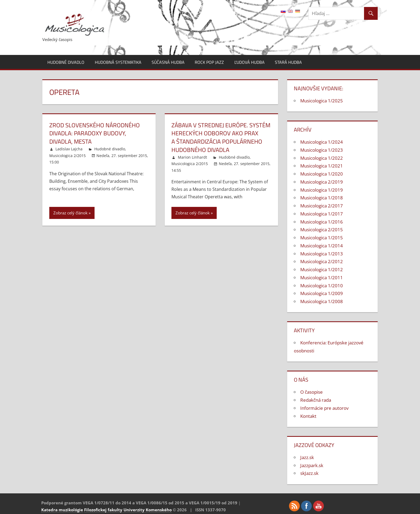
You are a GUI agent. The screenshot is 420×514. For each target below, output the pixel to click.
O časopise (312, 392)
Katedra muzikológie (62, 510)
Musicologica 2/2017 (322, 206)
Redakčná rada (316, 400)
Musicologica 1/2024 (322, 142)
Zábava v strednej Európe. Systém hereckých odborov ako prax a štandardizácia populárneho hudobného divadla (221, 137)
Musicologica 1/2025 (322, 101)
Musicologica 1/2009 (322, 293)
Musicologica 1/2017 (322, 214)
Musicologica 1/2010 (322, 286)
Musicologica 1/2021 (322, 166)
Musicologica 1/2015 (322, 238)
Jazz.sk (307, 457)
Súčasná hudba (168, 62)
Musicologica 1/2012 (322, 269)
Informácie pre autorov (324, 408)
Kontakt (308, 416)
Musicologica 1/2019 (322, 190)
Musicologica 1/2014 (322, 246)
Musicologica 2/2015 (67, 156)
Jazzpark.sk (312, 465)
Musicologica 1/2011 (322, 278)
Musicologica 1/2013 (322, 254)
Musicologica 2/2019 (322, 182)
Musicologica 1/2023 (322, 150)
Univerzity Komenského (148, 510)
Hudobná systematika (118, 62)
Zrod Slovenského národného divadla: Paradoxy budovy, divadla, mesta (95, 133)
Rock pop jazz (209, 62)
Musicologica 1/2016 (322, 222)
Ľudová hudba (250, 62)
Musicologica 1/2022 (322, 158)
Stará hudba (288, 62)
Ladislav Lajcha (69, 149)
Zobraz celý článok (70, 213)
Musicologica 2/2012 (322, 261)
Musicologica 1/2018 (322, 198)
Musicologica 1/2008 (322, 301)
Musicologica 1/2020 (322, 174)
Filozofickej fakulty (103, 510)
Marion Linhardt (192, 157)
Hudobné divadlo (66, 62)
